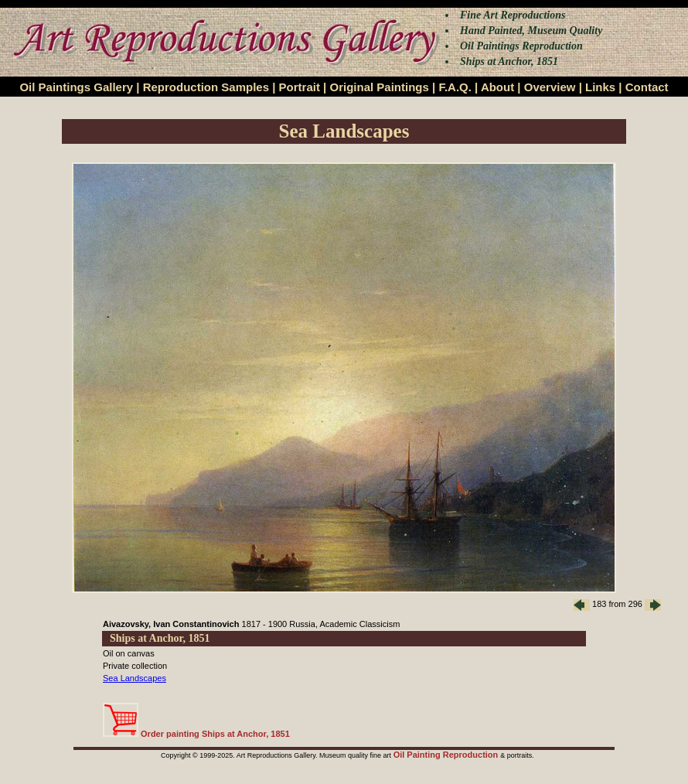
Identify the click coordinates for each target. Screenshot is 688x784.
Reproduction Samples (206, 87)
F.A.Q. (455, 87)
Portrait (300, 87)
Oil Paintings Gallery (76, 87)
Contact (647, 87)
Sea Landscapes (135, 678)
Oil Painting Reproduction (447, 755)
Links (600, 87)
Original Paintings (379, 87)
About (497, 87)
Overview (550, 87)
